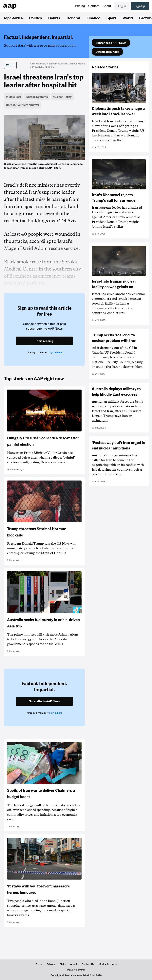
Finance (93, 18)
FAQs (63, 964)
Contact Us (88, 964)
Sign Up (140, 6)
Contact (94, 6)
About (107, 6)
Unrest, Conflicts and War (23, 105)
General (73, 18)
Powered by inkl (76, 970)
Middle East (14, 97)
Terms (39, 964)
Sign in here (56, 352)
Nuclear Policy (62, 97)
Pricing (80, 6)
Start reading (44, 341)
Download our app (107, 52)
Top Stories (13, 18)
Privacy (51, 964)
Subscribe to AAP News (111, 43)
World (128, 18)
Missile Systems (37, 97)
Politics (36, 18)
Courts (54, 18)
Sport (111, 18)
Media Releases (108, 964)
